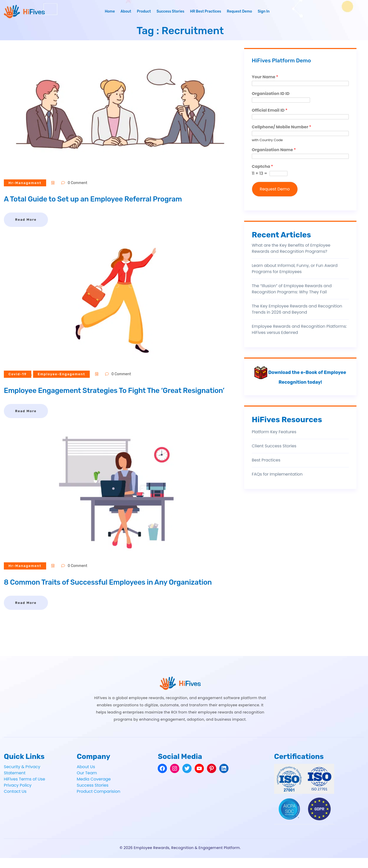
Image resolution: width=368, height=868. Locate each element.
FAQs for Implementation (277, 474)
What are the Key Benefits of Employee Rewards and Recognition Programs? (291, 248)
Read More (26, 220)
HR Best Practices (206, 11)
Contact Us (15, 801)
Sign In (264, 11)
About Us (86, 777)
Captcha (262, 167)
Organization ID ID (271, 94)
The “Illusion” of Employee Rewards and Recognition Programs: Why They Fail (292, 289)
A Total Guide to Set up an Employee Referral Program (101, 199)
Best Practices (266, 460)
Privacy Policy (18, 795)
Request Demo (240, 11)
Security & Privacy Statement (22, 780)
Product (144, 11)
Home (110, 11)
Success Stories (170, 11)
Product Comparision (98, 801)
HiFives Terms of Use (24, 789)
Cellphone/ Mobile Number (282, 127)
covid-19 (18, 374)
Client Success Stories (274, 446)
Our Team (87, 783)
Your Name (265, 77)
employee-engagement (64, 374)
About (126, 11)
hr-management (26, 183)
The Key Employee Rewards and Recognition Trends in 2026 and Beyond (297, 309)
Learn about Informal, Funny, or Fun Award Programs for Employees (295, 269)
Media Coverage (94, 789)
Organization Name (274, 150)
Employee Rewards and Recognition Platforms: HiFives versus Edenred (299, 329)
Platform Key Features (274, 432)
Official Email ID (270, 110)
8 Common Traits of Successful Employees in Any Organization (117, 592)
